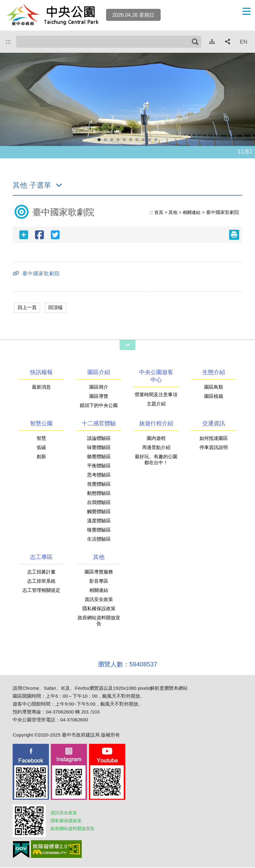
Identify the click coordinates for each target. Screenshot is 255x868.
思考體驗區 (99, 475)
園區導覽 (99, 397)
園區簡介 (99, 388)
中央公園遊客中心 (156, 377)
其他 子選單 (39, 185)
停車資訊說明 (214, 448)
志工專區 (41, 558)
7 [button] (139, 141)
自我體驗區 (99, 503)
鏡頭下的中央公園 (99, 406)
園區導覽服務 (99, 572)
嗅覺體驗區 (99, 530)
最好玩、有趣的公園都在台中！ (156, 460)
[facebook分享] (39, 235)
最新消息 (41, 388)
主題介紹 (156, 404)
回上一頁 (28, 308)
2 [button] (107, 141)
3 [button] (113, 141)
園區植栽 (214, 397)
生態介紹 (214, 373)
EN (243, 42)
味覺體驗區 (99, 448)
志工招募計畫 (41, 572)
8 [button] (145, 141)
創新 (41, 457)
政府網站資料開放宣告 (99, 621)
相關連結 (191, 212)
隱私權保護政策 (67, 821)
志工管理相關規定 (41, 591)
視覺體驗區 (99, 485)
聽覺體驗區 (99, 457)
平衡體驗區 (99, 466)
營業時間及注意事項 (156, 395)
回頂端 (57, 308)
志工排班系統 (41, 582)
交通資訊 (214, 424)
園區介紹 (99, 373)
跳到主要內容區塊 (3, 3)
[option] (127, 99)
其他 (171, 212)
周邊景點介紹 (156, 448)
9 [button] (151, 141)
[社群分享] (228, 42)
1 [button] (101, 141)
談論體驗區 (99, 439)
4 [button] (120, 141)
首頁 (157, 212)
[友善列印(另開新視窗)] (234, 235)
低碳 (41, 448)
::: (8, 41)
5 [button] (126, 141)
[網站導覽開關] (127, 346)
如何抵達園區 (214, 439)
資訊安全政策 (99, 600)
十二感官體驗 (99, 424)
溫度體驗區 (99, 521)
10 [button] (157, 141)
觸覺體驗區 (99, 512)
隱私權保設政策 (99, 609)
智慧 (41, 439)
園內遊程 (156, 439)
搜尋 (19, 42)
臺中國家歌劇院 (38, 274)
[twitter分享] (55, 235)
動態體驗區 (99, 494)
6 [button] (132, 141)
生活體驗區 (99, 540)
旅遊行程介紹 (156, 424)
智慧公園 (41, 424)
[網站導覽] (212, 42)
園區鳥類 (214, 388)
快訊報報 (41, 373)
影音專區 (99, 582)
